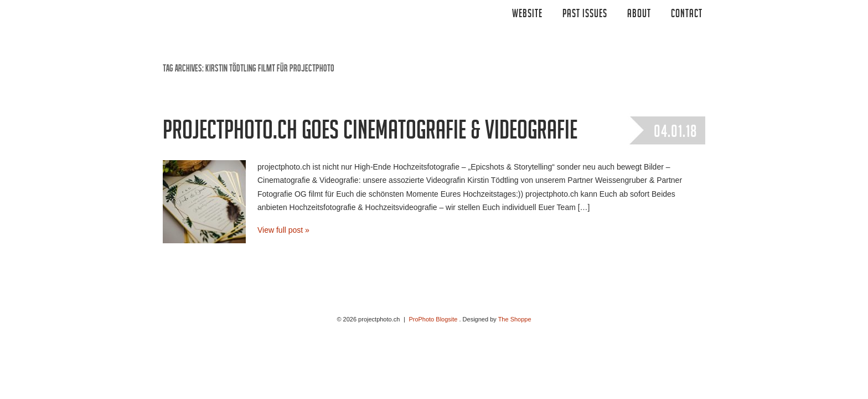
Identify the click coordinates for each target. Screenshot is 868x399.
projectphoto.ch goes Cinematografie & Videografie (370, 134)
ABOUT (639, 15)
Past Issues (585, 15)
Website (527, 15)
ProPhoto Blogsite (433, 319)
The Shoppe (515, 319)
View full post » (283, 230)
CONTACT (687, 15)
